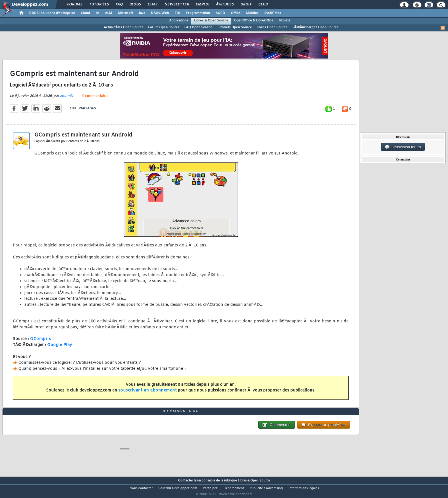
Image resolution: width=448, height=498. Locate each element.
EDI (177, 13)
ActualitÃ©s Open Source (124, 27)
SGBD (220, 13)
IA (97, 13)
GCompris (40, 343)
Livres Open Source (272, 27)
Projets (285, 21)
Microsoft (125, 13)
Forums (75, 5)
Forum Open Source (164, 27)
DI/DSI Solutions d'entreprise (52, 13)
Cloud (85, 13)
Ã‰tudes (225, 5)
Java (142, 13)
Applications (179, 21)
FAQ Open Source (198, 27)
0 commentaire (95, 100)
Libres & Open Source (211, 21)
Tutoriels (99, 5)
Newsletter (177, 5)
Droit (246, 5)
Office (236, 13)
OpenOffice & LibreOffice (254, 21)
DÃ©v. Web (160, 13)
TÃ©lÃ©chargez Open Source (315, 27)
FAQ (119, 5)
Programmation (198, 13)
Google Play (60, 349)
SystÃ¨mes (273, 13)
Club (263, 5)
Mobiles (252, 13)
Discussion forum (403, 147)
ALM (108, 13)
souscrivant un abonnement (148, 394)
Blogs (135, 5)
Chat (153, 5)
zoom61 (67, 99)
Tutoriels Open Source (234, 27)
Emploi (202, 5)
